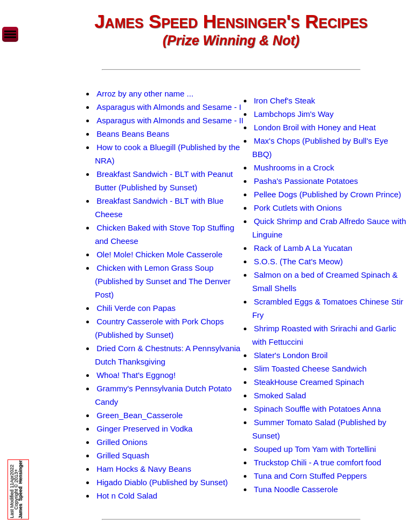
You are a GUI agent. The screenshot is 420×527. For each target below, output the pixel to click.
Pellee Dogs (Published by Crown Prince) (328, 194)
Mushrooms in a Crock (294, 168)
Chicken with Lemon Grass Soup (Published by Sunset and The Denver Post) (163, 281)
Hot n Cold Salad (127, 496)
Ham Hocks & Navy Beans (144, 469)
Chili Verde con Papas (136, 308)
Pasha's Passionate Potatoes (306, 181)
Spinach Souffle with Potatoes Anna (317, 409)
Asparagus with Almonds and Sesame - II (170, 120)
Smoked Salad (280, 395)
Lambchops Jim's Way (294, 114)
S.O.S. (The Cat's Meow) (298, 261)
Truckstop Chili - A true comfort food (318, 462)
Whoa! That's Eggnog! (136, 375)
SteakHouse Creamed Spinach (309, 382)
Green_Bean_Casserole (140, 415)
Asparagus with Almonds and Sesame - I (169, 107)
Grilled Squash (123, 455)
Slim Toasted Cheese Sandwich (310, 369)
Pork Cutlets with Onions (298, 208)
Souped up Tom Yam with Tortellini (315, 449)
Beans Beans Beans (133, 134)
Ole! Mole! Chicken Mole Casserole (159, 254)
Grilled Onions (122, 442)
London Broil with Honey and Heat (315, 127)
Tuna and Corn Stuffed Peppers (310, 476)
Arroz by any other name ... (145, 94)
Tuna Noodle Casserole (296, 489)
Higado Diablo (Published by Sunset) (162, 482)
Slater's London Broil (291, 355)
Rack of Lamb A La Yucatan (303, 248)
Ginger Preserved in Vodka (144, 429)
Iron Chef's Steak (285, 101)
